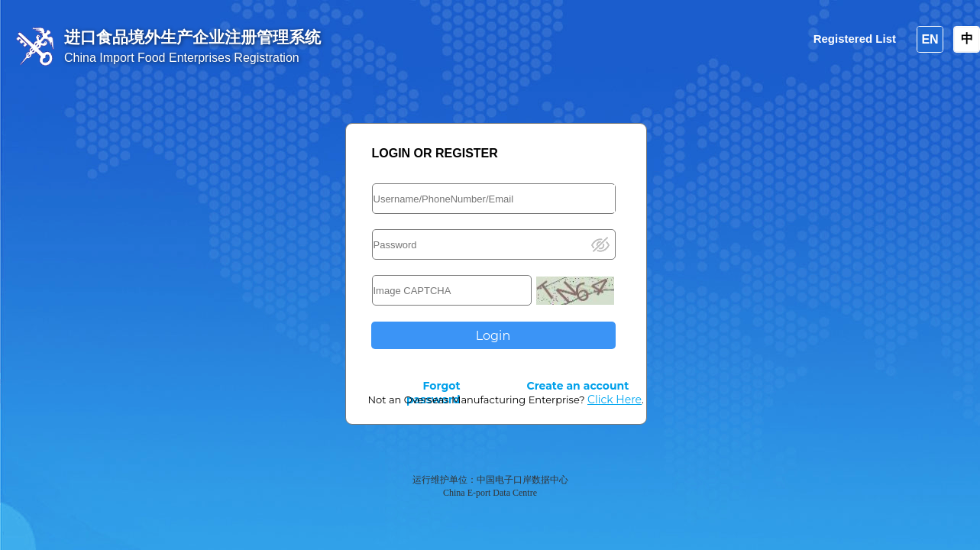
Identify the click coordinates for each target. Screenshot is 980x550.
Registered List (855, 39)
